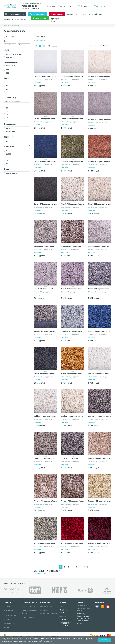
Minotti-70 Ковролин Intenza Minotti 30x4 (73, 204)
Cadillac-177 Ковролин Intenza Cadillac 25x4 (73, 459)
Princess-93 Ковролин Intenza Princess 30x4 (46, 501)
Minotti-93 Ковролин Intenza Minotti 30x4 (46, 246)
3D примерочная (39, 14)
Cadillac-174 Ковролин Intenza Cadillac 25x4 (100, 416)
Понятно (104, 640)
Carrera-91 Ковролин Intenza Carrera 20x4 (46, 119)
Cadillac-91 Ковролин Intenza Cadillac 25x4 (46, 459)
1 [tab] (45, 74)
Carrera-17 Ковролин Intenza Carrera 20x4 (100, 119)
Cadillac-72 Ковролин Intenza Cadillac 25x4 (73, 416)
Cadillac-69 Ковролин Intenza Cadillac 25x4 (100, 374)
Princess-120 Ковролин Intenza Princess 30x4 (73, 543)
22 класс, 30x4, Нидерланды (97, 462)
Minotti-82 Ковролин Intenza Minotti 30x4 (100, 331)
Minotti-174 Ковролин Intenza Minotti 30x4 (100, 246)
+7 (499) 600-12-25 (29, 6)
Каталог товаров (15, 14)
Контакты (87, 14)
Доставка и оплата (74, 14)
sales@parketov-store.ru (65, 611)
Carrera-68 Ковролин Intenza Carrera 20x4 (46, 76)
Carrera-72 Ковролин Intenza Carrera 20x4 (100, 76)
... (81, 567)
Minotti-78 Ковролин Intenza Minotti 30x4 (46, 374)
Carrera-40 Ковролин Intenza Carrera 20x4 (73, 162)
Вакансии (7, 619)
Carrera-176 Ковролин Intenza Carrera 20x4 (73, 119)
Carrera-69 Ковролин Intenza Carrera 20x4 (73, 76)
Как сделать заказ (47, 607)
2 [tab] (46, 74)
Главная (6, 26)
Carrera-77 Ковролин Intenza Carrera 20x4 (46, 204)
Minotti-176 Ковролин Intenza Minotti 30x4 (46, 289)
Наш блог (7, 627)
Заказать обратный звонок (30, 9)
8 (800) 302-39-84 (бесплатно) (65, 624)
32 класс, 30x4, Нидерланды (70, 207)
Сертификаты (9, 623)
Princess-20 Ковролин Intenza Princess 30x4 (100, 543)
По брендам (41, 40)
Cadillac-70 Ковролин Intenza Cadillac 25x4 (46, 416)
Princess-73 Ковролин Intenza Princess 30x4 (73, 501)
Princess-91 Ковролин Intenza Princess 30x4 (100, 459)
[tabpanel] (46, 61)
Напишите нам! (41, 18)
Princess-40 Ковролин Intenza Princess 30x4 (100, 501)
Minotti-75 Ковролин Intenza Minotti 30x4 (46, 331)
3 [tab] (46, 74)
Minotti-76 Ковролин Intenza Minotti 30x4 (100, 289)
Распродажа (58, 14)
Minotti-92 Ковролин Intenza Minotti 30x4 (73, 246)
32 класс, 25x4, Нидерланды (97, 377)
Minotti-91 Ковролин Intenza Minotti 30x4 (73, 289)
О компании (8, 611)
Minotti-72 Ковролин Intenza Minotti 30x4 (100, 204)
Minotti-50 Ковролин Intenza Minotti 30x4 (73, 374)
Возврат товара (28, 617)
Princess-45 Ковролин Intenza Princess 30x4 (46, 543)
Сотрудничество (10, 615)
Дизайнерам (97, 14)
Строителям (8, 19)
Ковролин (15, 26)
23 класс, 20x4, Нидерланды (43, 79)
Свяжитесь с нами (40, 574)
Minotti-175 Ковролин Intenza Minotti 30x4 (73, 331)
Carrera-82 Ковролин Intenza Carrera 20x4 (46, 162)
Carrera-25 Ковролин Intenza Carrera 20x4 (100, 162)
